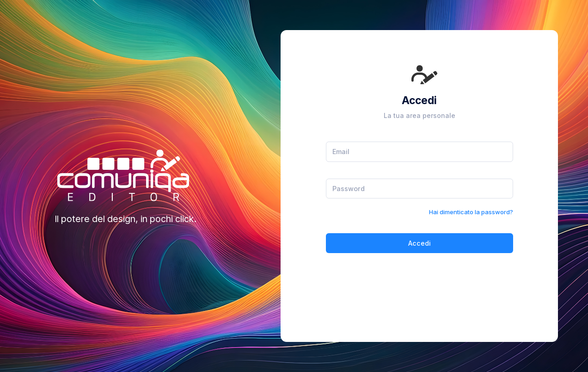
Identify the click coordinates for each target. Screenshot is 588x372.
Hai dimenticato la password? (471, 212)
